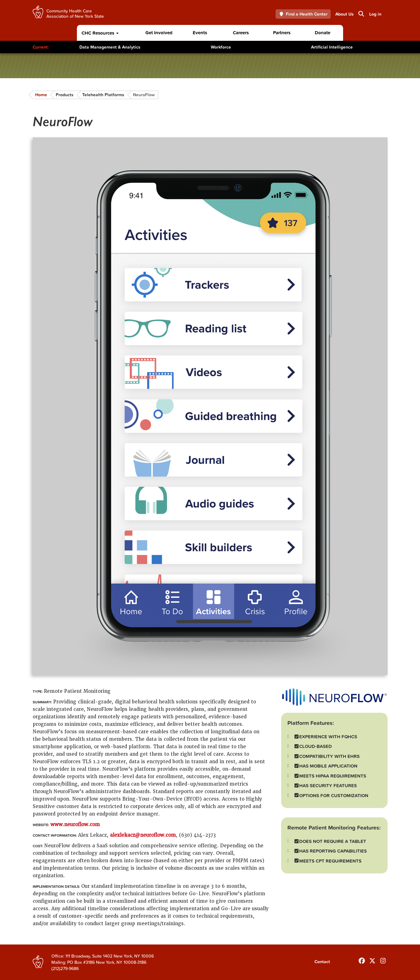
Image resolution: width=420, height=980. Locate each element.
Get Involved (159, 33)
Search (361, 14)
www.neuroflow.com (75, 825)
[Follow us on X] (372, 959)
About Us (344, 14)
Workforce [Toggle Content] (221, 47)
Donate (323, 33)
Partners (282, 33)
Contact (322, 962)
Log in (375, 14)
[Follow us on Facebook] (362, 959)
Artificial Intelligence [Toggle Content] (332, 47)
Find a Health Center (303, 14)
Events (200, 33)
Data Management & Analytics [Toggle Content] (110, 47)
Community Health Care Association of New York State (75, 13)
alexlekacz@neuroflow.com (143, 835)
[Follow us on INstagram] (383, 959)
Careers (241, 33)
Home (41, 95)
